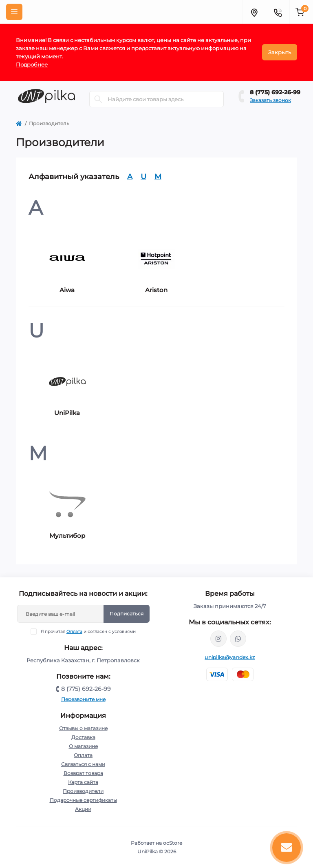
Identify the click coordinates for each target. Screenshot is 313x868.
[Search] (98, 99)
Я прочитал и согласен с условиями (88, 632)
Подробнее (32, 64)
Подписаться (127, 614)
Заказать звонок (270, 100)
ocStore (173, 843)
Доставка (83, 737)
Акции (83, 809)
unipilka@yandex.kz (230, 657)
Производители (83, 791)
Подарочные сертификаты (83, 800)
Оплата (74, 632)
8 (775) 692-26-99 (275, 92)
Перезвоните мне (83, 699)
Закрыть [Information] (280, 52)
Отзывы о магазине (83, 728)
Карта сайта (83, 782)
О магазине (83, 746)
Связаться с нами (83, 764)
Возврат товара (83, 773)
